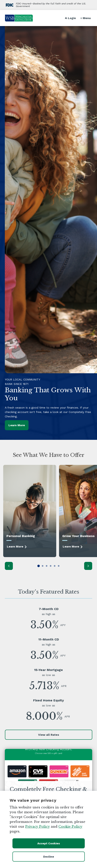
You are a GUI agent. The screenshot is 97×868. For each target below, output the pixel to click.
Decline (49, 857)
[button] (86, 18)
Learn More (17, 425)
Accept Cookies (49, 843)
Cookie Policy (70, 827)
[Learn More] (30, 511)
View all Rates (49, 735)
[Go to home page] (19, 18)
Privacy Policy (38, 827)
